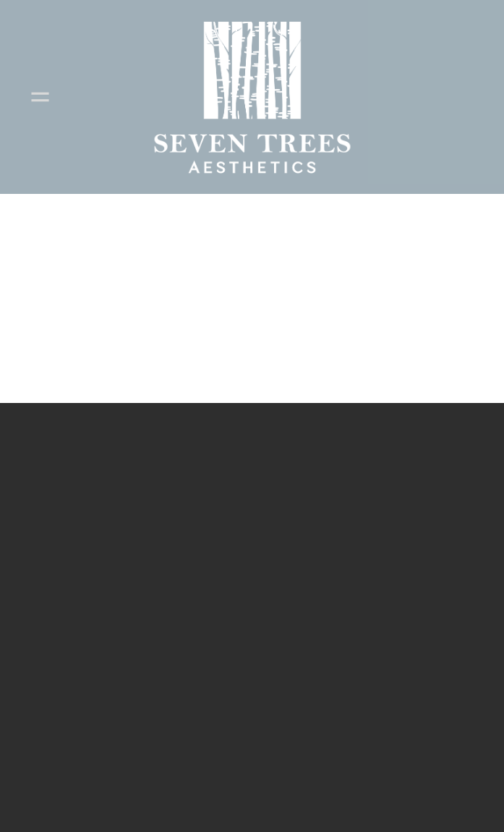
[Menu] (40, 97)
